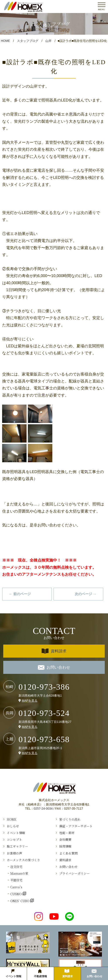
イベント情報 (16, 833)
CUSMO (16, 894)
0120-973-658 (44, 739)
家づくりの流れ (70, 819)
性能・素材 (67, 833)
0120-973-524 (44, 713)
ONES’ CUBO (20, 901)
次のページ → (86, 594)
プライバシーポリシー (74, 873)
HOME (5, 41)
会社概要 (65, 840)
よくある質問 (68, 853)
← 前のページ (20, 594)
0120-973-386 (44, 687)
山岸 (48, 41)
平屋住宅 (16, 880)
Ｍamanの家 (19, 873)
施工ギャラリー (17, 846)
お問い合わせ (54, 667)
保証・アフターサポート (76, 826)
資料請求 (54, 651)
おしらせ (13, 826)
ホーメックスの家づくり (23, 860)
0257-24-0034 (43, 808)
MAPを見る (30, 701)
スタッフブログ (28, 41)
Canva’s (16, 887)
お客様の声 (14, 853)
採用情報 (65, 846)
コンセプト (14, 840)
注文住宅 (16, 867)
